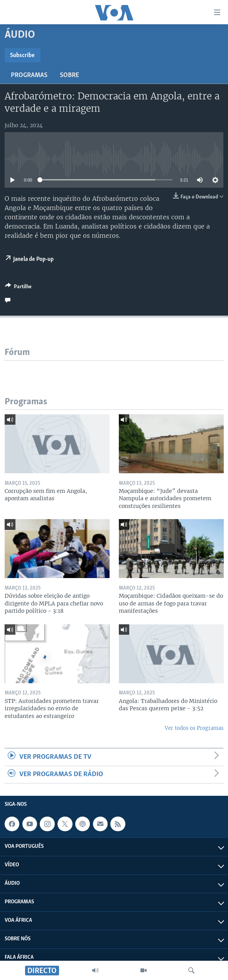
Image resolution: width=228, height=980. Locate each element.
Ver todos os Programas (194, 728)
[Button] (18, 288)
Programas (29, 75)
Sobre (69, 75)
